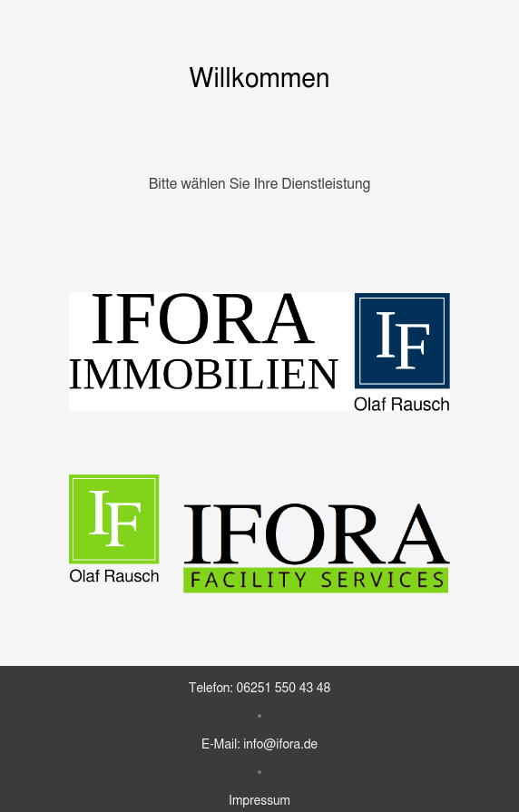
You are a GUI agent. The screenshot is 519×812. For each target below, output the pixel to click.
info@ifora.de (280, 745)
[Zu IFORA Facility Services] (260, 535)
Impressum (259, 801)
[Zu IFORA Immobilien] (260, 352)
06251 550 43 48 (283, 689)
